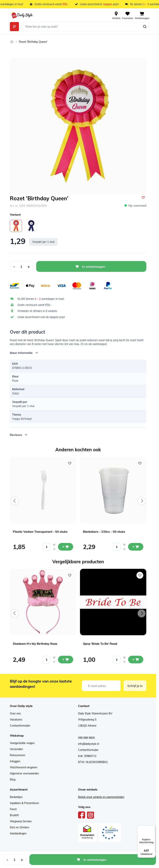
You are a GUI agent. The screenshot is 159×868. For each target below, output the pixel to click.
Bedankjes (16, 797)
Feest (13, 809)
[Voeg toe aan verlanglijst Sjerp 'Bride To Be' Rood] (140, 575)
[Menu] (153, 828)
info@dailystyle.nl (89, 744)
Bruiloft (14, 815)
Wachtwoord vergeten (24, 767)
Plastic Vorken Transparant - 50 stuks (40, 532)
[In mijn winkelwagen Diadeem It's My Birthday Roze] (66, 660)
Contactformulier (20, 726)
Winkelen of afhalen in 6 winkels (37, 311)
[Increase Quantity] (29, 266)
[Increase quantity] (54, 545)
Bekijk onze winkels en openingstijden (101, 797)
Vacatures (16, 720)
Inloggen (15, 761)
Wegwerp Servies (21, 821)
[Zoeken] (145, 27)
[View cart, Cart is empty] (142, 15)
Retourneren (18, 755)
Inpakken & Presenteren (24, 803)
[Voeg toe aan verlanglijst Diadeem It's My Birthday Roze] (70, 575)
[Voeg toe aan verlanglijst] (143, 197)
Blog (13, 780)
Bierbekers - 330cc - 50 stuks (104, 532)
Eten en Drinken (20, 827)
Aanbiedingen (18, 833)
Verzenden (16, 749)
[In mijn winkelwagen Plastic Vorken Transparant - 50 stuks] (66, 547)
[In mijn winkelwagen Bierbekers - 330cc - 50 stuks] (136, 547)
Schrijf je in (135, 686)
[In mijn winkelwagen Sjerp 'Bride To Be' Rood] (136, 660)
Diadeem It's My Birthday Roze (35, 644)
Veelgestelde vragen (22, 743)
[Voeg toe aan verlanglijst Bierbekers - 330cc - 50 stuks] (140, 463)
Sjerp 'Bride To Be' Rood (100, 644)
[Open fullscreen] (78, 126)
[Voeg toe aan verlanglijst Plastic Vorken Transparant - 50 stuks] (70, 463)
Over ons (15, 713)
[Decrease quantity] (54, 549)
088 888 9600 (86, 738)
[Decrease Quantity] (14, 266)
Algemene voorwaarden (24, 773)
